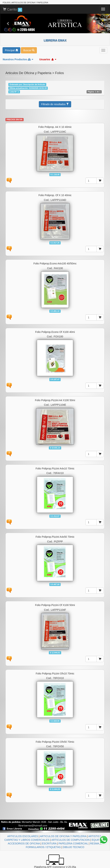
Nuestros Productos (18, 59)
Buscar (29, 50)
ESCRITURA (49, 843)
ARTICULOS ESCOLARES (23, 836)
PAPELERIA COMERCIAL (73, 843)
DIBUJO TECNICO (74, 847)
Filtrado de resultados (55, 104)
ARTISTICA (95, 836)
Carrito (13, 10)
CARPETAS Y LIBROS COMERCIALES (27, 840)
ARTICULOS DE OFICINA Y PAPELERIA (63, 836)
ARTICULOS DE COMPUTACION (71, 840)
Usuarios (48, 59)
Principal (11, 50)
